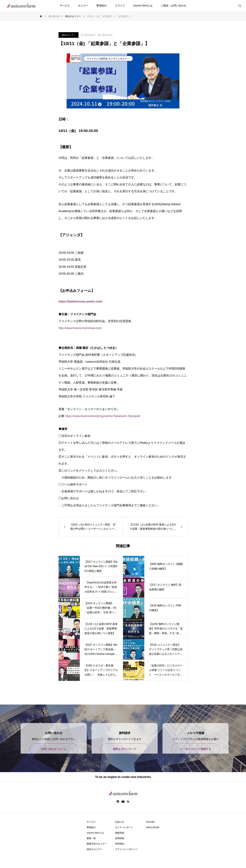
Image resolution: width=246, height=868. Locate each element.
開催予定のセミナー (97, 844)
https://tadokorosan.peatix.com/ (80, 302)
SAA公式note (152, 827)
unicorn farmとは (143, 6)
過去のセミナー (69, 35)
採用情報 (120, 838)
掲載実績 (120, 833)
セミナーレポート (124, 827)
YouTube (150, 822)
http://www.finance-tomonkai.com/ (80, 328)
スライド (120, 6)
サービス (65, 6)
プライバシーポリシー (126, 849)
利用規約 (120, 844)
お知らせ (120, 822)
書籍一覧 (91, 838)
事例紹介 (102, 6)
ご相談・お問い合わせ (173, 6)
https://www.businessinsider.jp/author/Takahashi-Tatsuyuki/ (103, 416)
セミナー (83, 6)
